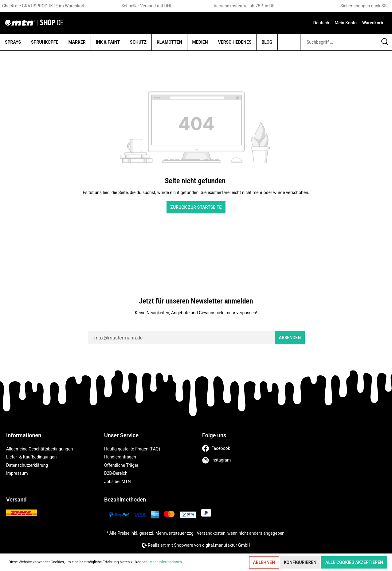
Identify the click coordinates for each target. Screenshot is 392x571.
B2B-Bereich (116, 473)
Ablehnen (264, 562)
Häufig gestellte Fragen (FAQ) (132, 449)
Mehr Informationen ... (167, 562)
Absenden (290, 338)
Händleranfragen (120, 457)
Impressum (17, 473)
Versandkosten (211, 533)
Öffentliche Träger (121, 465)
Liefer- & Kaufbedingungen (31, 457)
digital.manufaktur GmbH (226, 545)
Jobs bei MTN (118, 482)
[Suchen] (385, 42)
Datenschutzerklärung (27, 465)
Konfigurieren (300, 562)
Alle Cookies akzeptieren (354, 562)
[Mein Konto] (346, 23)
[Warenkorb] (373, 23)
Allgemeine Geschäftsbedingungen (39, 449)
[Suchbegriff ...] (339, 42)
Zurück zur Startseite (196, 207)
